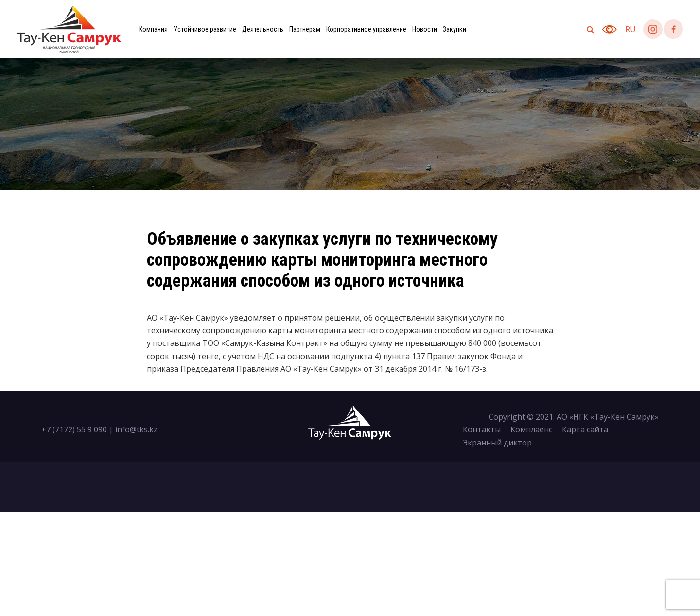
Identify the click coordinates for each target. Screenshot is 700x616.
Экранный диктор (497, 443)
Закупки (455, 29)
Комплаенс (531, 429)
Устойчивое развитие (205, 29)
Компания (153, 29)
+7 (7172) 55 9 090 (74, 429)
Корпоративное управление (366, 29)
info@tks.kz (136, 429)
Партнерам (305, 29)
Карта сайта (585, 429)
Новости (425, 29)
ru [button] (630, 29)
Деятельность (263, 29)
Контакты (482, 429)
